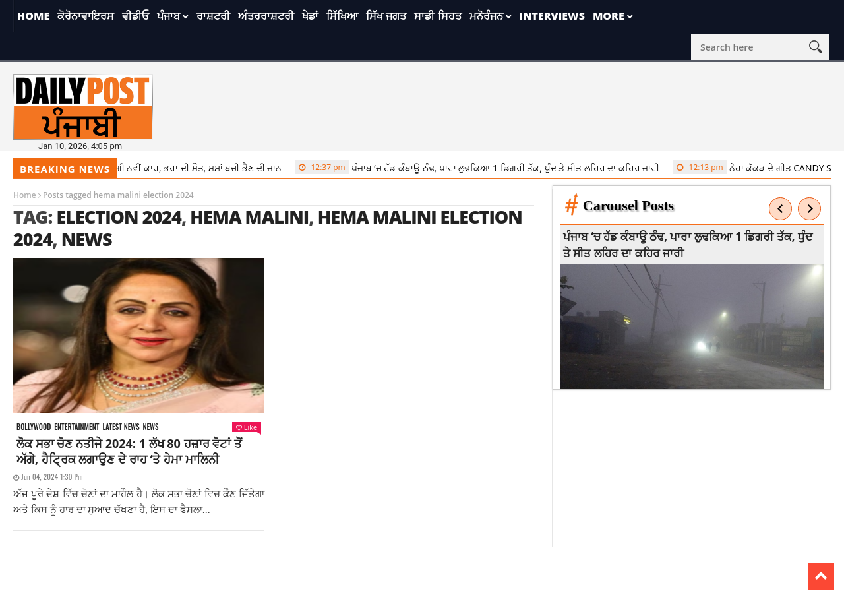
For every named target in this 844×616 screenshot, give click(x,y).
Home (33, 16)
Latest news (121, 427)
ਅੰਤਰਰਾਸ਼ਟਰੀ (266, 16)
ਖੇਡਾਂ (310, 16)
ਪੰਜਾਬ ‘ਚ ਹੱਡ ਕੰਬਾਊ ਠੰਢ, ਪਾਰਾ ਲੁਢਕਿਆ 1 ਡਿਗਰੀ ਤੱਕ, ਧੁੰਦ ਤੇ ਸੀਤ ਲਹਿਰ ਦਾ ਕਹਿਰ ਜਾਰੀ (481, 168)
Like (247, 427)
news (87, 239)
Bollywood (34, 427)
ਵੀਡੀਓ (136, 16)
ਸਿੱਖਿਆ (342, 16)
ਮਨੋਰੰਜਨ (486, 16)
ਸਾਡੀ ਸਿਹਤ (437, 16)
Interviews (552, 16)
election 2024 (119, 217)
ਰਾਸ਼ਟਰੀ (213, 16)
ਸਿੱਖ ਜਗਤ (386, 16)
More (609, 16)
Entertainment (76, 427)
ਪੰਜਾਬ (168, 16)
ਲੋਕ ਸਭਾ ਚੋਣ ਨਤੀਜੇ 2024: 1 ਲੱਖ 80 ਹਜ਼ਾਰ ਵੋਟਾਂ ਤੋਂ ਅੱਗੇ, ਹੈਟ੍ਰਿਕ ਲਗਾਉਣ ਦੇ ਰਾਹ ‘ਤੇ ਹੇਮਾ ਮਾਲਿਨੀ (129, 451)
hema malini (249, 217)
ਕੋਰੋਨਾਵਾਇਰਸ (86, 16)
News (151, 427)
